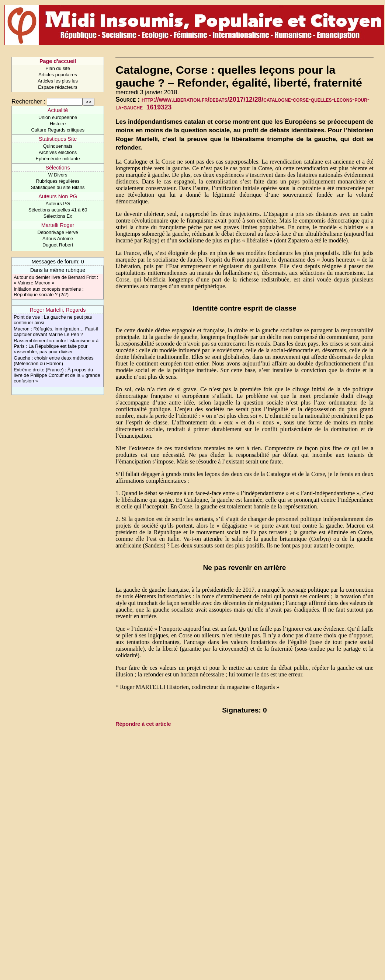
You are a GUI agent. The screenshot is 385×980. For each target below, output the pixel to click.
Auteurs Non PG (58, 196)
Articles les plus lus (58, 81)
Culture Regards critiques (58, 130)
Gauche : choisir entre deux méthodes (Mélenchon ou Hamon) (53, 361)
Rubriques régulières (58, 181)
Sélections (58, 168)
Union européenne (58, 117)
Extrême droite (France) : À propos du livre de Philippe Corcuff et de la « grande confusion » (57, 375)
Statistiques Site (58, 139)
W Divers (58, 175)
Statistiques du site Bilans (58, 187)
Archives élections (58, 152)
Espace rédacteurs (58, 87)
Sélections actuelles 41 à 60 (58, 210)
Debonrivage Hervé (58, 232)
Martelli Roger (58, 225)
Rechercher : (28, 101)
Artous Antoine (58, 239)
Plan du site (58, 68)
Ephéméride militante (58, 159)
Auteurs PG (58, 204)
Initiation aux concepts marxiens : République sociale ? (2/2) (48, 292)
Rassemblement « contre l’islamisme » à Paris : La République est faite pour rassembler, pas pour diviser (56, 346)
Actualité (58, 110)
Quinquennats (58, 146)
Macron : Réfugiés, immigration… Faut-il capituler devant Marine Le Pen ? (56, 332)
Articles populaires (58, 75)
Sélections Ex (58, 216)
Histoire (58, 124)
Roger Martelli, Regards (58, 310)
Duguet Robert (58, 245)
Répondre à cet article (143, 724)
